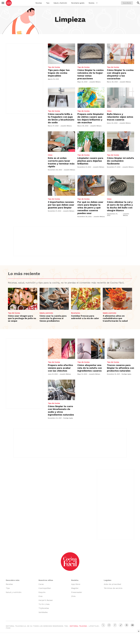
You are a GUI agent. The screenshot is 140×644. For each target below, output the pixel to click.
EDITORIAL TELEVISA (78, 626)
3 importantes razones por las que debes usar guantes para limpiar (61, 205)
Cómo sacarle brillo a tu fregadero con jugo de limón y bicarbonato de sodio (61, 118)
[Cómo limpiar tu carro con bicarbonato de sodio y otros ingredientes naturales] (61, 390)
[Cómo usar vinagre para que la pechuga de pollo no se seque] (23, 299)
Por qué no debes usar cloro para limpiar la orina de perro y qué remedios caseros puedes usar (90, 208)
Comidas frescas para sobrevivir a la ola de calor (85, 317)
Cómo (109, 111)
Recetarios (76, 313)
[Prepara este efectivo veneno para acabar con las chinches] (61, 349)
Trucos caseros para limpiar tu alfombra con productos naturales (121, 368)
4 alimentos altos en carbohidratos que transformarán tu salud (115, 318)
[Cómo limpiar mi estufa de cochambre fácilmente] (121, 142)
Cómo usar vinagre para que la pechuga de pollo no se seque (22, 318)
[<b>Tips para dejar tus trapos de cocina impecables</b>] (61, 54)
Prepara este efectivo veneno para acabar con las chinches (60, 368)
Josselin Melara (95, 82)
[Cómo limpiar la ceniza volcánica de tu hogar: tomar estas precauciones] (91, 54)
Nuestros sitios (46, 580)
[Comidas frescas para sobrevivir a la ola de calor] (86, 299)
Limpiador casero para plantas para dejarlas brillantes (90, 161)
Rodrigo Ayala (126, 374)
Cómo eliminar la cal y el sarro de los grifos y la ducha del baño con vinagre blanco (120, 206)
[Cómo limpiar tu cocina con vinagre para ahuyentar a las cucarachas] (121, 54)
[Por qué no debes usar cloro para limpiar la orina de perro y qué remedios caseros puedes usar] (91, 186)
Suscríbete (127, 3)
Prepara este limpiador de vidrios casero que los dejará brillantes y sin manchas (91, 118)
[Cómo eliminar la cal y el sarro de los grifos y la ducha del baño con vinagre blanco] (121, 186)
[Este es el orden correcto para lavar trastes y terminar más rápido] (61, 142)
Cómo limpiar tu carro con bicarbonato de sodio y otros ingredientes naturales (61, 410)
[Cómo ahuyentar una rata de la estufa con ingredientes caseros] (91, 349)
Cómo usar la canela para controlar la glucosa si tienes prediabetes (53, 318)
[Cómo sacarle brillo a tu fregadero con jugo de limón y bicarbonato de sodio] (61, 98)
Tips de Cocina (54, 67)
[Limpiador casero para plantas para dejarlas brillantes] (91, 142)
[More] (97, 3)
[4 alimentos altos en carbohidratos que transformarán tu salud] (117, 299)
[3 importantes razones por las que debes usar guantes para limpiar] (61, 186)
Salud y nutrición (46, 313)
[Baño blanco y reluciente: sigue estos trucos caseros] (121, 98)
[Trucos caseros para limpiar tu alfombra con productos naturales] (121, 349)
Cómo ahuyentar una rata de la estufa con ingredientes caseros (90, 368)
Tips (48, 3)
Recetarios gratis (78, 3)
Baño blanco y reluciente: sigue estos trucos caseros (120, 117)
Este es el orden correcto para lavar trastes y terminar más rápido (61, 162)
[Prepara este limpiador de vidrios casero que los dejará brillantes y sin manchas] (91, 98)
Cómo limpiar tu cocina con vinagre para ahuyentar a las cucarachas (120, 74)
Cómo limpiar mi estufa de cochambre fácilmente (120, 161)
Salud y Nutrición (60, 3)
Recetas (39, 3)
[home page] (9, 3)
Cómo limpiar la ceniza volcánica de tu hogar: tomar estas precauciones (90, 74)
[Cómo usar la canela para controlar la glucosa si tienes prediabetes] (54, 299)
